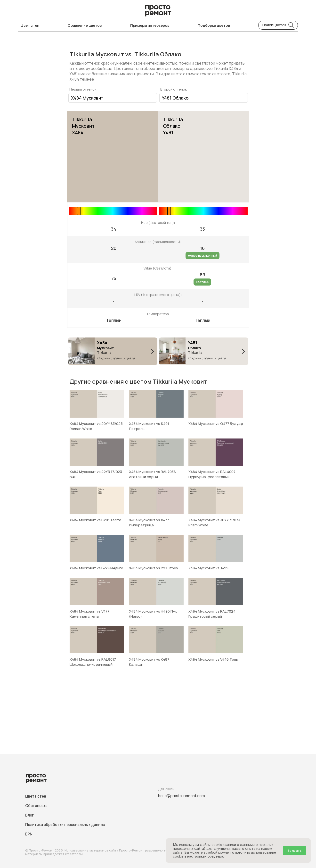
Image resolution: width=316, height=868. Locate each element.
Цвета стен (36, 796)
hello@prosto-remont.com (182, 796)
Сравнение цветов (85, 25)
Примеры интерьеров (150, 25)
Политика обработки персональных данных (65, 825)
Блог (29, 815)
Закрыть (295, 851)
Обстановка (36, 806)
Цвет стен (30, 25)
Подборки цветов (214, 25)
